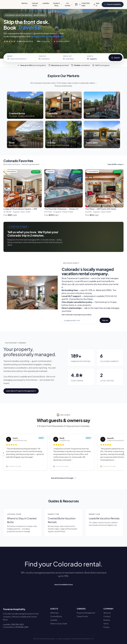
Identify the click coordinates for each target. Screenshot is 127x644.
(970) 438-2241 (22, 627)
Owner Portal (82, 616)
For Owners (71, 4)
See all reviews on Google (64, 478)
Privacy (106, 627)
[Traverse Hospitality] (12, 4)
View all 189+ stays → (116, 164)
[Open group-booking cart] (78, 4)
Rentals (29, 3)
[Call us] (87, 5)
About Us (107, 613)
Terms (106, 624)
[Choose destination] (20, 58)
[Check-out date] (72, 58)
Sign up (105, 320)
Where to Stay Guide (59, 624)
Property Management (86, 613)
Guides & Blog (60, 4)
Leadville (49, 3)
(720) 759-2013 (17, 624)
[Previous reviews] (3, 453)
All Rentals (54, 613)
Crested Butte (40, 4)
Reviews (107, 620)
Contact (107, 616)
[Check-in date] (48, 58)
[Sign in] (97, 5)
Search (115, 58)
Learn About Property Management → (21, 391)
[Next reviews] (124, 453)
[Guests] (96, 58)
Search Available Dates (64, 585)
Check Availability (113, 4)
